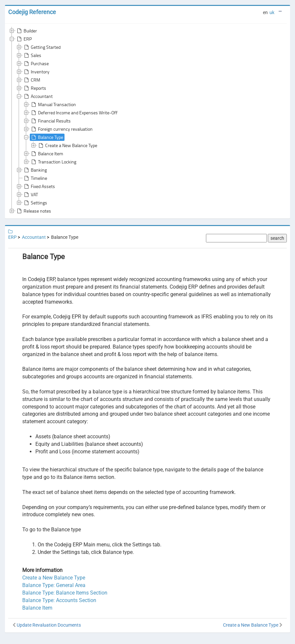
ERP (24, 39)
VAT (30, 195)
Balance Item (47, 154)
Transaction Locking (53, 162)
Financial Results (50, 121)
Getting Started (42, 47)
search (277, 238)
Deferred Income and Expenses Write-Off (74, 113)
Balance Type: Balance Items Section (65, 593)
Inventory (36, 72)
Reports (35, 88)
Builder (26, 31)
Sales (32, 55)
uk (272, 12)
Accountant (38, 96)
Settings (35, 203)
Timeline (35, 178)
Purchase (36, 64)
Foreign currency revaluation (61, 129)
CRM (32, 80)
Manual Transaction (53, 104)
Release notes (33, 211)
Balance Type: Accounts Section (59, 600)
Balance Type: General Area (54, 585)
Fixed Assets (39, 186)
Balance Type (47, 137)
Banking (35, 170)
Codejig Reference (32, 12)
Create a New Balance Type (67, 145)
